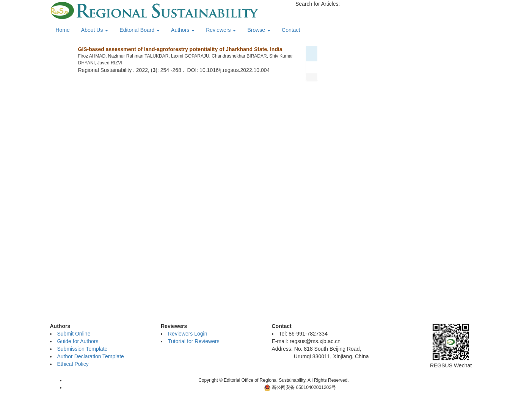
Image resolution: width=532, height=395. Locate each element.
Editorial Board (140, 30)
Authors (183, 30)
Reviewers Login (188, 334)
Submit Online (74, 334)
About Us (95, 30)
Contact (291, 30)
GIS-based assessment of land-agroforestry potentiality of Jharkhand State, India (180, 49)
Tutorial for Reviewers (194, 341)
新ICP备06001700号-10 (235, 387)
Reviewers (221, 30)
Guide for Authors (78, 341)
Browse (259, 30)
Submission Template (82, 349)
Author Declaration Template (91, 356)
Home (63, 30)
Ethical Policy (73, 364)
